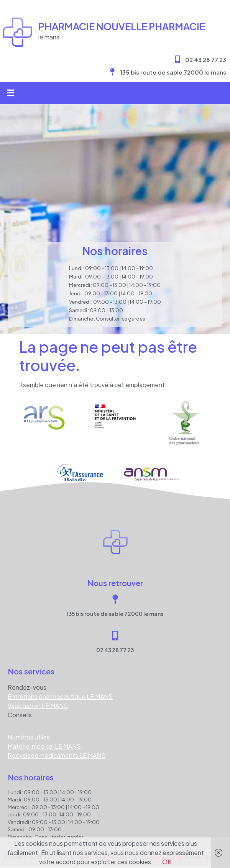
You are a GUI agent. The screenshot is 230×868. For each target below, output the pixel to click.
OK (167, 862)
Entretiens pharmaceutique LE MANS (60, 696)
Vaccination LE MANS (38, 706)
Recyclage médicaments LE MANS (57, 755)
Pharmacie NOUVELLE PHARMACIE (122, 26)
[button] (10, 93)
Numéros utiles (29, 737)
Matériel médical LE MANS (44, 746)
